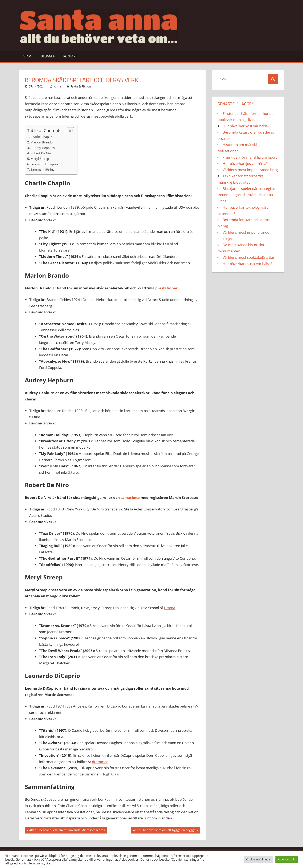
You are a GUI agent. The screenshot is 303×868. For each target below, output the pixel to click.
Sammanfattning (43, 169)
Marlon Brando (42, 142)
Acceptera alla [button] (287, 859)
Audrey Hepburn (43, 148)
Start (28, 56)
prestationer (166, 288)
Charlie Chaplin (41, 137)
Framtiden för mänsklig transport (250, 157)
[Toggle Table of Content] (68, 131)
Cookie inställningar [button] (258, 859)
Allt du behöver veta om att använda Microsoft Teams (67, 831)
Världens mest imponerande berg (250, 170)
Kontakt (70, 56)
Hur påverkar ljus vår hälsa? (245, 164)
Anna (58, 86)
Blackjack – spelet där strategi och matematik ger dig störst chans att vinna (248, 195)
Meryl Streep (40, 159)
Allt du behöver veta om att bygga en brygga (164, 831)
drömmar (100, 762)
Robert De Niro (41, 153)
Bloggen (48, 56)
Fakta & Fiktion (81, 86)
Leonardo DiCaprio (44, 164)
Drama (169, 608)
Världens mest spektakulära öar (249, 257)
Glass (115, 774)
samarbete (130, 498)
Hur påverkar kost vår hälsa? (246, 126)
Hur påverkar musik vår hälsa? (247, 264)
